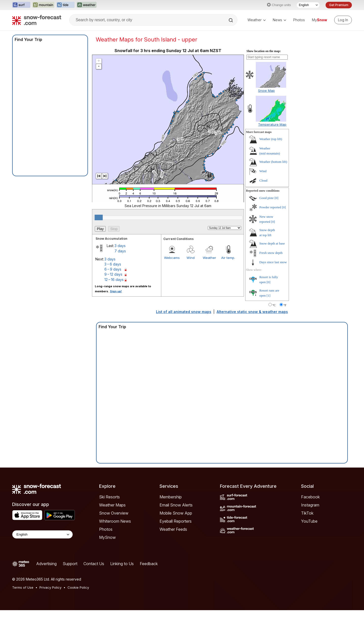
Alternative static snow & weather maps (252, 312)
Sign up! (116, 291)
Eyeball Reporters (176, 521)
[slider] (99, 217)
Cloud (263, 180)
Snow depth (272, 243)
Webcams (172, 258)
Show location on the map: (264, 51)
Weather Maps (112, 505)
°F (285, 305)
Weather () (271, 139)
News (279, 20)
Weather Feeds (173, 529)
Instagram (310, 505)
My (320, 20)
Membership (171, 497)
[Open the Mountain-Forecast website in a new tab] (43, 5)
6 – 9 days (113, 269)
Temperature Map (272, 124)
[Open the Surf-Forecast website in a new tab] (21, 5)
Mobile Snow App (176, 513)
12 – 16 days (114, 280)
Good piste (267, 198)
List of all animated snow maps (184, 312)
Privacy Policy (50, 587)
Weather (257, 20)
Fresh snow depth (271, 253)
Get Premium (339, 5)
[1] (269, 295)
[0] (276, 198)
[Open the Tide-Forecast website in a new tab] (65, 5)
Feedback (149, 564)
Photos (299, 20)
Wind (191, 258)
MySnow (107, 537)
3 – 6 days (113, 264)
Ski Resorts (109, 497)
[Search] (231, 20)
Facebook (310, 497)
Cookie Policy (78, 587)
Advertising (46, 564)
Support (70, 564)
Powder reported (270, 207)
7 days (120, 251)
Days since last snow (273, 262)
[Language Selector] (308, 5)
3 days (120, 246)
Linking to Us (122, 564)
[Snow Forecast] (37, 20)
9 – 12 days (113, 274)
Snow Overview (114, 513)
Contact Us (94, 564)
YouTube (309, 521)
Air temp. (228, 258)
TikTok (307, 513)
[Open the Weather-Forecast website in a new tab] (87, 5)
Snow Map (266, 91)
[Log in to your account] (343, 20)
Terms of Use (23, 587)
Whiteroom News (115, 521)
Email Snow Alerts (176, 505)
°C (274, 305)
